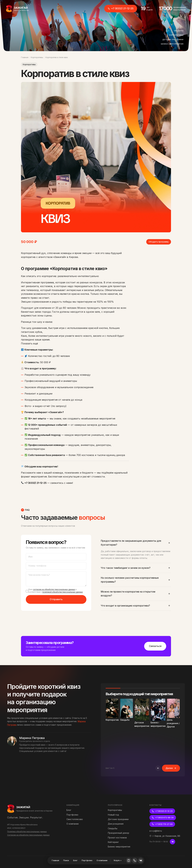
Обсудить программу (159, 242)
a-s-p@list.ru (156, 831)
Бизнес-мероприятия (173, 44)
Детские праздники (174, 40)
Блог (75, 860)
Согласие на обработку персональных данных (28, 835)
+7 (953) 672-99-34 (163, 818)
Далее (171, 769)
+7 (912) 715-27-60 (162, 824)
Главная (25, 57)
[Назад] (158, 769)
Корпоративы (177, 35)
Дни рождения (116, 824)
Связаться (155, 646)
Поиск (66, 860)
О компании (102, 860)
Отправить (56, 600)
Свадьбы (179, 31)
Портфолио (87, 860)
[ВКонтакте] (172, 842)
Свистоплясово (75, 819)
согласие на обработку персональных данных (54, 590)
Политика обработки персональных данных (27, 832)
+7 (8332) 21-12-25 (121, 8)
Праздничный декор (118, 833)
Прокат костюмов (117, 838)
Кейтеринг (113, 842)
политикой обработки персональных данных (63, 593)
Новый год (113, 815)
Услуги (118, 860)
